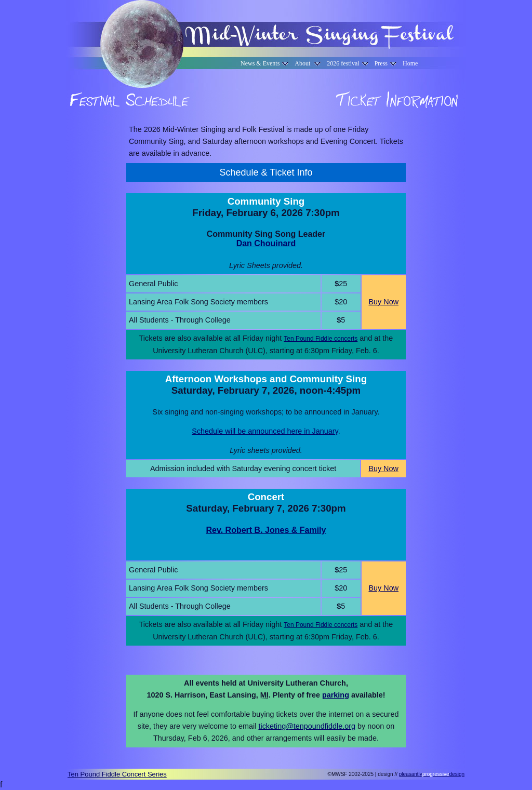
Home (410, 63)
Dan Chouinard (266, 243)
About (308, 63)
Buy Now (383, 302)
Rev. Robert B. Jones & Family (266, 530)
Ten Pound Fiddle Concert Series (117, 774)
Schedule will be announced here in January (265, 431)
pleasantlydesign (432, 774)
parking (336, 695)
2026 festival (347, 63)
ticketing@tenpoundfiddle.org (307, 726)
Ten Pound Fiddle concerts (321, 339)
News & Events (264, 63)
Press (385, 63)
